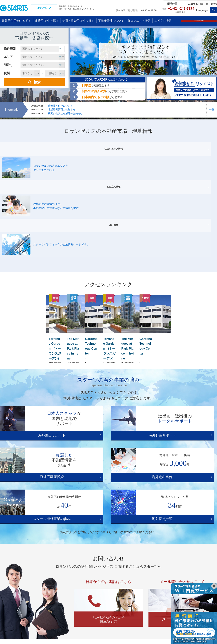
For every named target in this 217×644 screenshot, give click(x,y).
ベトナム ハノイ (47, 571)
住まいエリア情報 (34, 146)
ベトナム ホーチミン (49, 576)
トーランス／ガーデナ (85, 526)
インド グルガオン (48, 618)
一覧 (212, 110)
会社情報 (70, 634)
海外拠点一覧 (183, 394)
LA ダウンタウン (139, 526)
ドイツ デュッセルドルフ (199, 576)
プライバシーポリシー (12, 634)
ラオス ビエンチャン (50, 602)
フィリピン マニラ (48, 608)
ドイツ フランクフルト (198, 581)
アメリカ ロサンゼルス (99, 581)
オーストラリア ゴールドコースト (150, 571)
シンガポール (45, 581)
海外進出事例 (34, 394)
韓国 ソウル (10, 602)
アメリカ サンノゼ (96, 592)
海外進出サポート (34, 353)
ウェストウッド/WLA (145, 522)
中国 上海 (9, 571)
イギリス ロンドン (195, 571)
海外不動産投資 (183, 353)
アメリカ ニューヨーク (99, 587)
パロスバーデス (114, 526)
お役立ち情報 (108, 146)
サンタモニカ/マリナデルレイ (109, 522)
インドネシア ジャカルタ (52, 592)
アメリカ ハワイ (95, 571)
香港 (6, 592)
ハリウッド (54, 522)
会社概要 (183, 146)
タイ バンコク (11, 608)
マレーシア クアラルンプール (55, 587)
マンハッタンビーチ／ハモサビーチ (184, 522)
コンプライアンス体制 (45, 634)
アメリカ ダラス (95, 597)
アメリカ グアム (95, 576)
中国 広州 (9, 581)
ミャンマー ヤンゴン (15, 613)
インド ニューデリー (49, 613)
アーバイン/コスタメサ (168, 526)
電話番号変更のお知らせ (62, 110)
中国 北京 (9, 576)
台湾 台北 (9, 597)
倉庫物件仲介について (61, 106)
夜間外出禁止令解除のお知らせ (65, 114)
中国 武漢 (9, 587)
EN (213, 10)
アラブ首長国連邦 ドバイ (52, 623)
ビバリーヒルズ (76, 522)
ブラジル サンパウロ (97, 608)
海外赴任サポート (108, 353)
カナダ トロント (95, 602)
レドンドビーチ (57, 526)
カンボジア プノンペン (51, 597)
